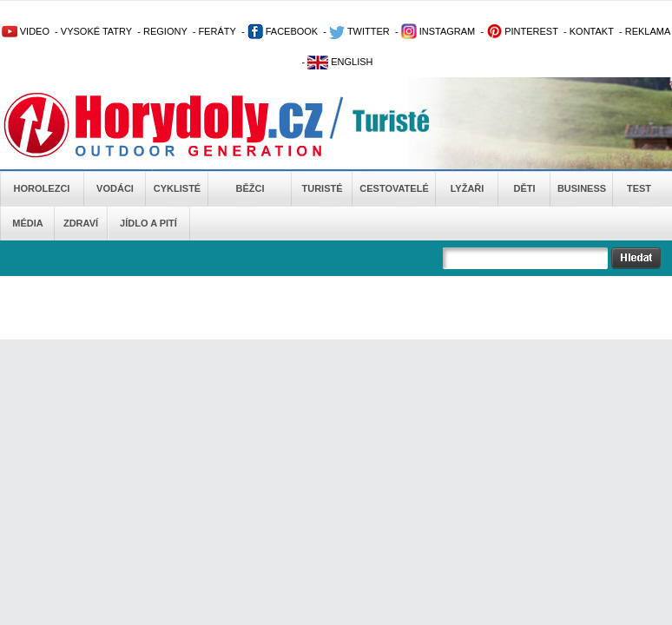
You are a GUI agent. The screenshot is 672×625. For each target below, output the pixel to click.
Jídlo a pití (148, 223)
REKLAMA (648, 31)
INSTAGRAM (438, 31)
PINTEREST (522, 31)
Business (582, 188)
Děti (524, 188)
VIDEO (26, 31)
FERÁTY (217, 31)
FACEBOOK (283, 31)
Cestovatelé (394, 188)
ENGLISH (340, 62)
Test (639, 188)
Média (27, 223)
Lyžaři (468, 188)
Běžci (250, 188)
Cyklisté (177, 188)
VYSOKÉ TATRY (96, 31)
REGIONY (165, 31)
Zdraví (81, 223)
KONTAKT (592, 31)
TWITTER (359, 31)
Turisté (322, 188)
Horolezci (42, 188)
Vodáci (115, 188)
